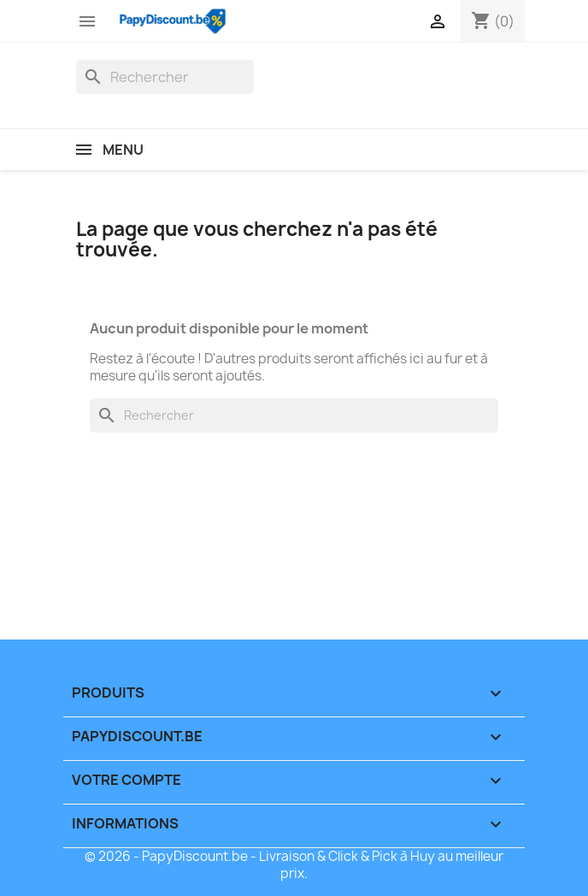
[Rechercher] (165, 77)
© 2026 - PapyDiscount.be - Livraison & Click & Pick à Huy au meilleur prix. (294, 865)
